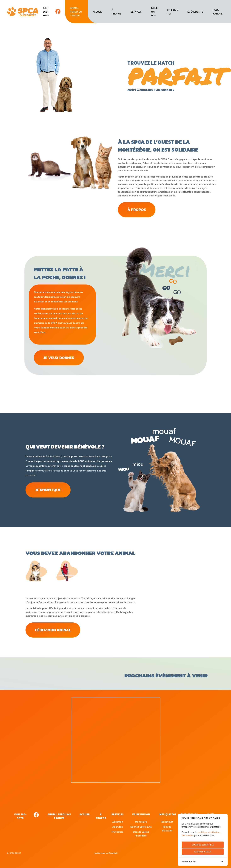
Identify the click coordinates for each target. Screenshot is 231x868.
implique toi (173, 12)
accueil (97, 12)
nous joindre (218, 12)
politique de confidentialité (107, 854)
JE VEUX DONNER (59, 358)
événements (195, 12)
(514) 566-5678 (46, 12)
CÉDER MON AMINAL (54, 631)
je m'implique (48, 491)
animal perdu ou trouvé (76, 12)
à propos (116, 12)
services (136, 12)
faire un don (154, 12)
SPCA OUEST (15, 854)
